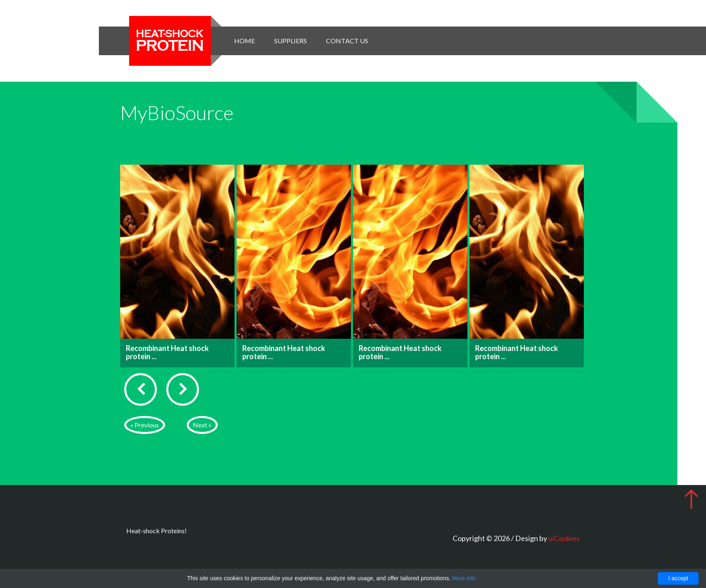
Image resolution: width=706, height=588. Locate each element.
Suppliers (290, 41)
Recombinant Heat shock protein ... (167, 352)
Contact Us (347, 41)
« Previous (145, 425)
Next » (202, 425)
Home (245, 41)
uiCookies (564, 538)
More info (464, 578)
